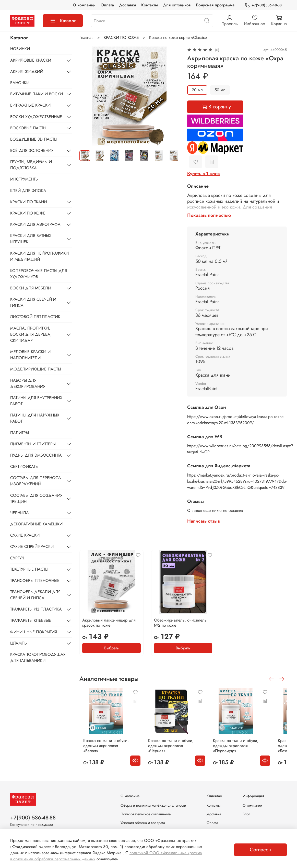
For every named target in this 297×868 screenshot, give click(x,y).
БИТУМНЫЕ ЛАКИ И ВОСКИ (37, 94)
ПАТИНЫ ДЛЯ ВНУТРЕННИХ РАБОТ (36, 401)
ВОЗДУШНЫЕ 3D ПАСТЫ (34, 139)
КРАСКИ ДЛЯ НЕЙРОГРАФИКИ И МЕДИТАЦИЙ (39, 256)
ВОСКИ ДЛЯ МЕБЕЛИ (31, 288)
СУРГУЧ (17, 558)
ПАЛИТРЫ (20, 433)
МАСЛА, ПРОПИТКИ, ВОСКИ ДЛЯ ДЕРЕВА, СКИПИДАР (31, 334)
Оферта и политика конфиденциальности (153, 805)
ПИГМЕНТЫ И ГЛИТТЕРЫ (33, 444)
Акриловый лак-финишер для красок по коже (109, 623)
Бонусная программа (215, 5)
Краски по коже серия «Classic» (178, 37)
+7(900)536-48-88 (263, 5)
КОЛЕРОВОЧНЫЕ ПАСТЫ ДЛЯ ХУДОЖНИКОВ (39, 274)
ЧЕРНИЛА (20, 513)
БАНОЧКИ (20, 83)
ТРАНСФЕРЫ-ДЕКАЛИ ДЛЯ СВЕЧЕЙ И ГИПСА (35, 595)
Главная (86, 37)
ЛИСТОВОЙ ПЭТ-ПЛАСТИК (35, 317)
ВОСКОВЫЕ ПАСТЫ (28, 128)
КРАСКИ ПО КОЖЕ (121, 37)
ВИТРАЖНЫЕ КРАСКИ (30, 105)
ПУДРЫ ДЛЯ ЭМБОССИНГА (36, 455)
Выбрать (111, 648)
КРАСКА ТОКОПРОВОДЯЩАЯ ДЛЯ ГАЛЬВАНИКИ (38, 657)
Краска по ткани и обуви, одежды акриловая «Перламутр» (245, 752)
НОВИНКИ (20, 49)
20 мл (197, 90)
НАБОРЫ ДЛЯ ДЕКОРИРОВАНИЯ (28, 383)
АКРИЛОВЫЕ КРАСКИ (31, 60)
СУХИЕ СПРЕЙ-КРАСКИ (32, 546)
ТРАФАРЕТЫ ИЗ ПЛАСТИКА (36, 609)
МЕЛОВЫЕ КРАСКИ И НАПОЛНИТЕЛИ (30, 355)
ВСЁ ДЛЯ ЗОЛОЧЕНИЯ (32, 150)
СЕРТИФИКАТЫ (24, 466)
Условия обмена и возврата (143, 823)
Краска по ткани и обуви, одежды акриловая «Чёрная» (174, 752)
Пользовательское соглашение (146, 814)
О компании (84, 5)
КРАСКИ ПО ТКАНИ (29, 202)
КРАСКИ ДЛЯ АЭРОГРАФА (35, 224)
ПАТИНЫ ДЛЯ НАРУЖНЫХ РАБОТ (35, 418)
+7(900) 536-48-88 (33, 818)
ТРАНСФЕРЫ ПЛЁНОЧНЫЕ (35, 580)
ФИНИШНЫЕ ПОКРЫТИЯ (34, 632)
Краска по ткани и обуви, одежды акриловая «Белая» (105, 750)
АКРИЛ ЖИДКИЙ (27, 71)
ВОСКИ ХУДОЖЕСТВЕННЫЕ (36, 117)
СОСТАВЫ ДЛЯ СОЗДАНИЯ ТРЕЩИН (36, 498)
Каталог (63, 21)
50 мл (220, 90)
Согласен (260, 850)
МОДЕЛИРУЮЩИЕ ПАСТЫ (36, 369)
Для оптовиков (177, 5)
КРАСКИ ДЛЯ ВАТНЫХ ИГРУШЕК (31, 239)
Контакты (150, 5)
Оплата (107, 5)
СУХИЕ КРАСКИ (25, 535)
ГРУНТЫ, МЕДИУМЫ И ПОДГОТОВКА (31, 165)
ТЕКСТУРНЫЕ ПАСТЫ (29, 569)
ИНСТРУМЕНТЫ (24, 179)
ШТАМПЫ (19, 643)
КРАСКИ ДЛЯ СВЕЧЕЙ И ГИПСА (33, 302)
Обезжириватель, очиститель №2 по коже (180, 623)
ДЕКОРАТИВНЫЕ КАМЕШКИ (36, 524)
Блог (246, 814)
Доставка (128, 5)
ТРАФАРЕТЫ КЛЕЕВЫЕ (31, 620)
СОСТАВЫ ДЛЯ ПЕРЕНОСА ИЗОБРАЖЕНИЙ (36, 481)
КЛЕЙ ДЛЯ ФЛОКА (28, 191)
